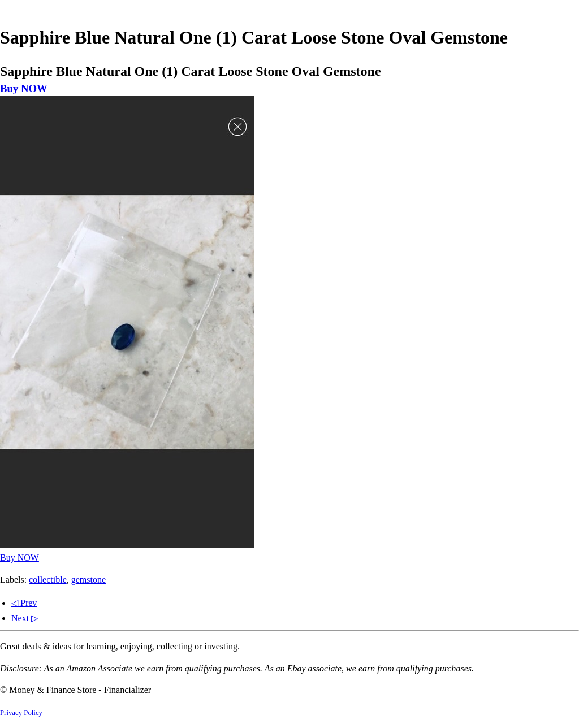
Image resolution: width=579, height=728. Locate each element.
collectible (48, 580)
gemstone (88, 580)
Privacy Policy (21, 713)
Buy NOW (24, 88)
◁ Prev (24, 603)
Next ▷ (25, 618)
